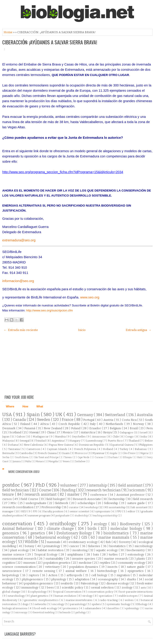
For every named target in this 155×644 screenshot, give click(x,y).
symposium (103, 511)
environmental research (20, 559)
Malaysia (8, 441)
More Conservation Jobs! (24, 472)
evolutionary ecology (84, 542)
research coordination (18, 507)
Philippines (146, 445)
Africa (45, 424)
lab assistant (139, 507)
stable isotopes (129, 596)
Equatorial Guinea (122, 445)
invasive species (84, 559)
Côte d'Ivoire (129, 453)
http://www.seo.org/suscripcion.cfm (49, 310)
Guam (66, 453)
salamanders (93, 608)
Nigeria (145, 453)
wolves (130, 600)
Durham (113, 457)
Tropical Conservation (67, 592)
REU (24, 511)
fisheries (95, 546)
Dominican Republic (92, 445)
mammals (54, 542)
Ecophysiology (37, 592)
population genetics (57, 563)
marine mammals (114, 537)
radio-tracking (109, 600)
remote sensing (44, 571)
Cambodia (26, 453)
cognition (9, 563)
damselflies (114, 608)
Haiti (140, 457)
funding (69, 490)
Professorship (52, 507)
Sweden (44, 420)
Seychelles (79, 437)
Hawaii (34, 432)
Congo (130, 437)
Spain (34, 415)
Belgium (116, 428)
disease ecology (118, 583)
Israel (144, 432)
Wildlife (32, 542)
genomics (11, 533)
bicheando (65, 612)
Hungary (75, 441)
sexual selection (103, 587)
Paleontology (90, 583)
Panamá (30, 428)
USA (8, 415)
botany (30, 546)
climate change (61, 529)
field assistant (131, 485)
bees (51, 587)
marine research (116, 559)
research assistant (41, 494)
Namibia (61, 437)
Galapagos (127, 432)
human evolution (66, 596)
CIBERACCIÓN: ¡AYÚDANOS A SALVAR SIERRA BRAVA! (50, 42)
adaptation (82, 579)
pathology (81, 612)
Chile (116, 437)
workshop (92, 507)
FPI (35, 511)
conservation (18, 524)
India (144, 437)
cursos (7, 499)
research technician (104, 490)
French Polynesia (86, 449)
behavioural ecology (53, 537)
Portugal (89, 420)
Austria (109, 420)
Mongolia (53, 461)
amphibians (76, 554)
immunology (30, 587)
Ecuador (96, 428)
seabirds (67, 583)
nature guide (137, 503)
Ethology (142, 604)
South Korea (22, 457)
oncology (58, 604)
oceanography (108, 579)
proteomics (71, 608)
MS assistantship (115, 507)
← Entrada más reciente (21, 330)
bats (97, 554)
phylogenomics (33, 579)
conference (99, 495)
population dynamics (84, 567)
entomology (136, 554)
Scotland (16, 432)
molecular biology (127, 529)
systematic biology (119, 604)
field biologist (56, 499)
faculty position (54, 511)
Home (8, 32)
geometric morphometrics (42, 600)
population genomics (39, 583)
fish (109, 542)
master (74, 494)
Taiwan (68, 457)
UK (59, 415)
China (51, 432)
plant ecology (20, 550)
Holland (108, 449)
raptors (34, 575)
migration (124, 575)
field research (143, 499)
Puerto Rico (116, 441)
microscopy (22, 612)
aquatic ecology (107, 550)
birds (93, 529)
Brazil (134, 428)
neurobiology (17, 596)
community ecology (132, 563)
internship (98, 485)
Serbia (6, 457)
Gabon (21, 437)
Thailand (134, 441)
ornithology (64, 524)
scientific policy (73, 587)
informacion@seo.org (18, 281)
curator (74, 507)
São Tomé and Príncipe (47, 457)
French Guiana (47, 453)
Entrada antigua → (139, 330)
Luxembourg (94, 441)
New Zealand (53, 428)
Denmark (9, 428)
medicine (85, 563)
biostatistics (118, 546)
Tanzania (14, 449)
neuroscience (13, 571)
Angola (114, 453)
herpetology (11, 575)
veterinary (53, 567)
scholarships (87, 503)
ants (144, 588)
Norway (139, 424)
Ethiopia (128, 457)
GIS (85, 537)
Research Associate (87, 499)
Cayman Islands (57, 449)
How (25, 407)
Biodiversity (131, 524)
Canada (20, 420)
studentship (81, 516)
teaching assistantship (105, 516)
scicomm (137, 490)
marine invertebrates (80, 600)
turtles (114, 554)
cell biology (100, 575)
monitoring (80, 550)
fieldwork (62, 503)
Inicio (82, 330)
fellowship (112, 503)
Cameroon (34, 449)
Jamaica (17, 461)
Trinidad (41, 441)
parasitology (78, 604)
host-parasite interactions (136, 592)
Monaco (40, 461)
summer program (39, 515)
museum (30, 563)
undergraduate (36, 503)
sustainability (55, 559)
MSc (14, 503)
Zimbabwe (80, 461)
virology (88, 596)
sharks (132, 579)
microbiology (144, 546)
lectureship (117, 499)
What (40, 407)
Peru (150, 428)
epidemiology (132, 608)
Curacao (99, 457)
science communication (19, 567)
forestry (125, 542)
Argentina (58, 441)
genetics (38, 533)
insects (113, 567)
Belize (149, 441)
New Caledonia (34, 445)
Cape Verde (84, 457)
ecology (101, 524)
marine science (14, 554)
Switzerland (116, 415)
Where (10, 407)
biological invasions (15, 608)
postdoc (12, 485)
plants (141, 559)
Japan (6, 437)
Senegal (25, 441)
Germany (85, 415)
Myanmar (99, 453)
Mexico (68, 432)
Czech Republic (70, 424)
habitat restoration (51, 550)
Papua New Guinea (61, 445)
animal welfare (77, 571)
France (68, 420)
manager (8, 511)
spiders (97, 604)
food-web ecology (46, 608)
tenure (9, 494)
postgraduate (63, 516)
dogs (26, 604)
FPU (119, 511)
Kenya (108, 432)
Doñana (13, 445)
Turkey (124, 449)
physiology (59, 579)
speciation (106, 596)
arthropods (75, 575)
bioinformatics (117, 533)
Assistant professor (131, 495)
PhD (41, 485)
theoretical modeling (44, 612)
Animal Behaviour (19, 529)
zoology (127, 587)
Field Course (30, 499)
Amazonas (99, 437)
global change (11, 592)
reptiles (105, 563)
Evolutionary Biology (75, 533)
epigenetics (136, 571)
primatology (52, 546)
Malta (28, 461)
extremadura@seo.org (19, 240)
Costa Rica (130, 420)
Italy (93, 424)
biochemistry (136, 550)
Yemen (66, 461)
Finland (26, 424)
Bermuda (8, 453)
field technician (16, 490)
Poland (76, 428)
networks (41, 604)
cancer (75, 546)
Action (53, 575)
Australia (145, 415)
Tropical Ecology (46, 554)
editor (132, 511)
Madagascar (41, 437)
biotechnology (108, 571)
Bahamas (141, 449)
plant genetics (40, 596)
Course (45, 490)
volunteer (69, 485)
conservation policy (101, 592)
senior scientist (80, 511)
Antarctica (88, 432)
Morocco (81, 453)
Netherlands (115, 424)
